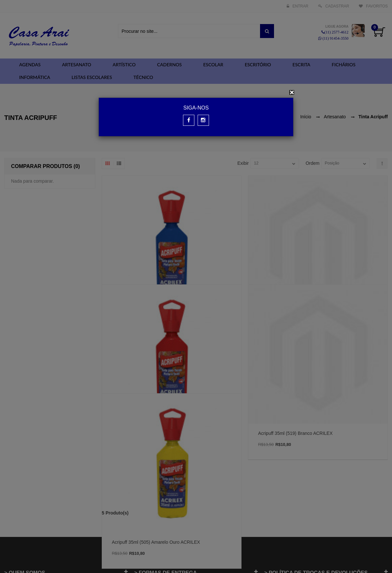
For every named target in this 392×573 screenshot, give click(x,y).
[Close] (292, 92)
